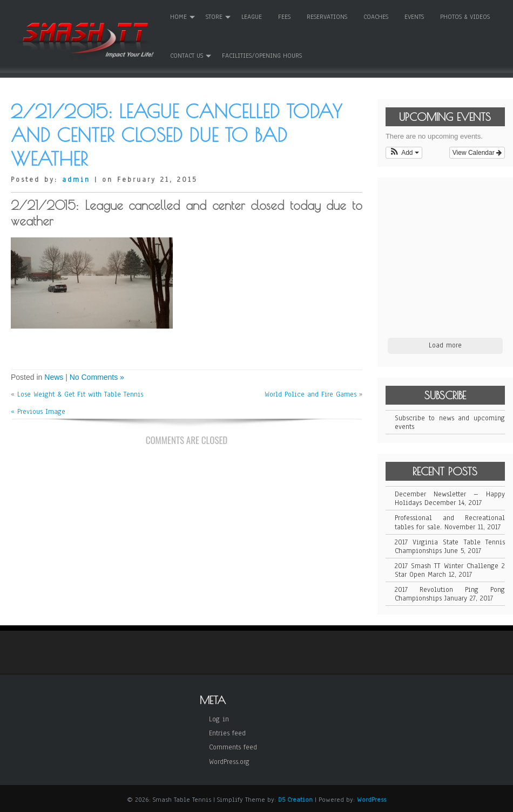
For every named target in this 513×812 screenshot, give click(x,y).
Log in (219, 719)
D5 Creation (295, 800)
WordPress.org (229, 762)
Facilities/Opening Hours (262, 56)
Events (414, 17)
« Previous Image (38, 412)
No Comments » (97, 377)
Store (214, 17)
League (252, 17)
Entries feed (227, 733)
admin (76, 180)
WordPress (372, 800)
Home (178, 17)
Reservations (327, 17)
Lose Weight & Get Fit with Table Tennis (80, 394)
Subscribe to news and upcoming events (450, 422)
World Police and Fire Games (310, 394)
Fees (284, 17)
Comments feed (233, 747)
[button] (404, 153)
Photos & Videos (465, 17)
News (54, 377)
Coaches (376, 17)
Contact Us (187, 56)
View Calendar (477, 153)
